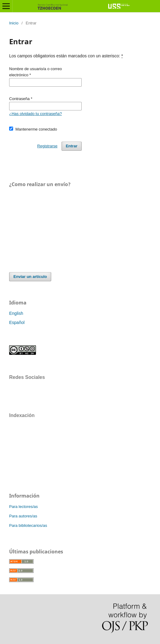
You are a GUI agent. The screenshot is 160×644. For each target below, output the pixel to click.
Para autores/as (23, 516)
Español (17, 322)
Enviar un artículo (30, 277)
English (16, 313)
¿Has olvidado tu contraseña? (36, 114)
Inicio (14, 23)
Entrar (72, 146)
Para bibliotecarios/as (28, 525)
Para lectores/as (23, 507)
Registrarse (47, 146)
